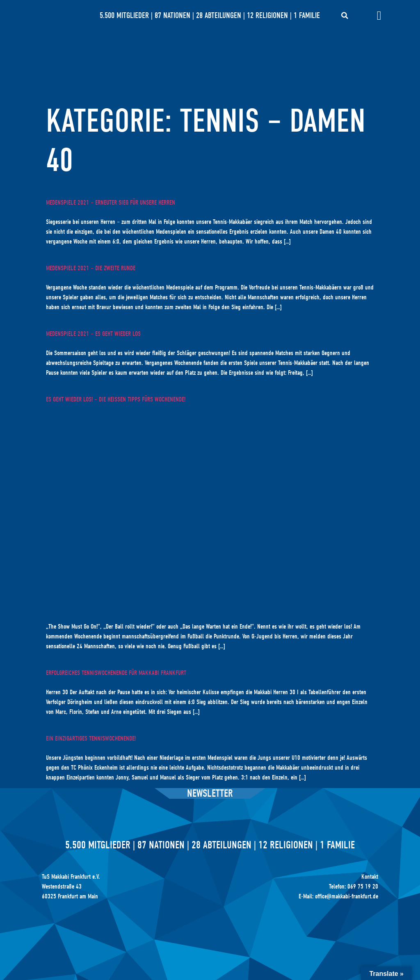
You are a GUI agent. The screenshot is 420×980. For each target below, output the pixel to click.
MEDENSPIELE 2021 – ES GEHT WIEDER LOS (93, 334)
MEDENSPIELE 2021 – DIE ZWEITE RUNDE (91, 268)
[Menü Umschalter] (379, 16)
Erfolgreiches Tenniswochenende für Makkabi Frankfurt (116, 673)
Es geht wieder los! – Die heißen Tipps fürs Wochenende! (116, 399)
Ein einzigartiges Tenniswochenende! (91, 738)
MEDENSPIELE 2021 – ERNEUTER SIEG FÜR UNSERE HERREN (111, 203)
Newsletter (210, 793)
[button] (345, 16)
